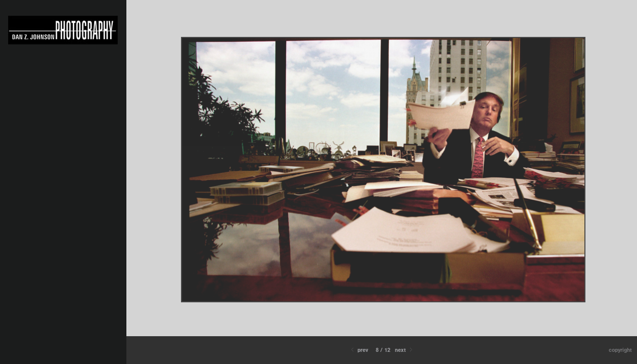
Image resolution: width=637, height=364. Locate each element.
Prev (359, 350)
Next (404, 350)
